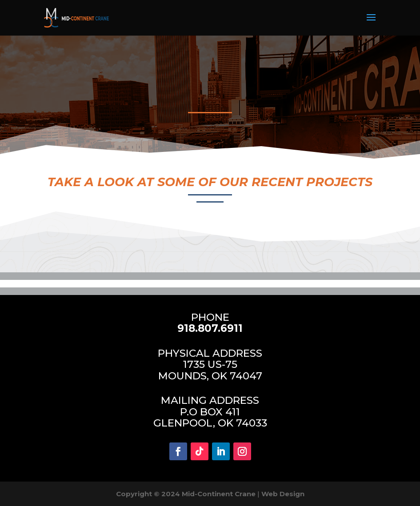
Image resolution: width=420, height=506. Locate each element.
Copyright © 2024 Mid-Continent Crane (186, 494)
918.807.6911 (210, 328)
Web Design (283, 494)
